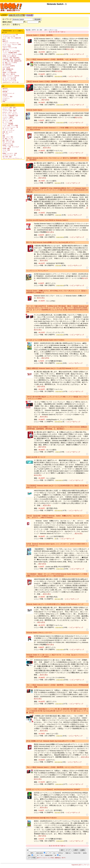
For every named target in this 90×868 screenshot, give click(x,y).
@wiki (85, 853)
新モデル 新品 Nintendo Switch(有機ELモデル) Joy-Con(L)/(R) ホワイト (51, 242)
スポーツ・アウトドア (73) (10, 48)
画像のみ (68, 853)
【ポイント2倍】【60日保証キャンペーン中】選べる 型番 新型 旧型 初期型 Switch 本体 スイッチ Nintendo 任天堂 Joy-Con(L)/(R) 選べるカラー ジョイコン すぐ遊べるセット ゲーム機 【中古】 (57, 711)
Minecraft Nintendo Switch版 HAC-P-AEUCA (41, 818)
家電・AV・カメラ (7, 132)
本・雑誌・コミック (8, 139)
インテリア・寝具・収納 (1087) (11, 58)
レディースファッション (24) (10, 35)
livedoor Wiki (77, 853)
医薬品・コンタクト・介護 (10, 153)
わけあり (5, 100)
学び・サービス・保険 (8, 142)
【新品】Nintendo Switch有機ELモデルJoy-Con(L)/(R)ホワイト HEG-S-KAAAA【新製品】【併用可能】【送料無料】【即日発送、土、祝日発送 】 (57, 428)
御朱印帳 (5, 92)
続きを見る (70, 49)
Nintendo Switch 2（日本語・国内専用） (40, 35)
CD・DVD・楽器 (7, 157)
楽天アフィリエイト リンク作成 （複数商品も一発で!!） (52, 858)
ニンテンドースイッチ (8, 93)
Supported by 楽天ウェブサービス (81, 865)
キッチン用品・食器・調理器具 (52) (12, 61)
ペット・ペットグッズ (8, 130)
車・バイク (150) (7, 71)
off (55, 855)
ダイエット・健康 (7, 121)
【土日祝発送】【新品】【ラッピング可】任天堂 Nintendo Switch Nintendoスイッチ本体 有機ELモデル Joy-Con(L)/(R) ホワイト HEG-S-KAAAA (57, 575)
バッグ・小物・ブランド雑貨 (10, 125)
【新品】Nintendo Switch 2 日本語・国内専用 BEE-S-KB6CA (47, 81)
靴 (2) (4, 40)
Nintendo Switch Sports (34, 110)
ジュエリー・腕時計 (8, 117)
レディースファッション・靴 (10, 127)
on (60, 855)
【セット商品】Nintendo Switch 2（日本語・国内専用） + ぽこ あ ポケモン (52, 59)
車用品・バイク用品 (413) (9, 72)
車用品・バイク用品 (8, 145)
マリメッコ (6, 90)
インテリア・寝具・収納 (9, 107)
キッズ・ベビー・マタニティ (10, 114)
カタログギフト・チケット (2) (10, 82)
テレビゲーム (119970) (9, 66)
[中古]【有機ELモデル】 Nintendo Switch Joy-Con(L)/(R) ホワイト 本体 (51, 741)
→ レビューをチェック (76, 54)
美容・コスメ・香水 (8, 137)
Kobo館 (30, 15)
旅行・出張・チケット (8, 140)
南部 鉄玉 (5, 88)
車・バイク (6, 134)
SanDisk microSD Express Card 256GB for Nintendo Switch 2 (47, 220)
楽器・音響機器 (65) (8, 69)
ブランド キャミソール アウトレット (12, 158)
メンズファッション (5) (9, 36)
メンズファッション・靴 (9, 155)
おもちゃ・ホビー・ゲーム (10, 109)
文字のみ (60, 853)
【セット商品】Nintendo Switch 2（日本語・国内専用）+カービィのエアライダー (54, 767)
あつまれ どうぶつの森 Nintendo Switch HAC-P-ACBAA (45, 340)
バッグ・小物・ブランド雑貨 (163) (12, 38)
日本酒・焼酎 (6, 148)
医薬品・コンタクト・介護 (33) (11, 76)
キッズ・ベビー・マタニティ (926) (12, 44)
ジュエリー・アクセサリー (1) (10, 43)
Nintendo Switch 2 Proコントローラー (39, 633)
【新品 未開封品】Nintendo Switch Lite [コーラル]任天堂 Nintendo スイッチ (52, 368)
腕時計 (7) (5, 41)
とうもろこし (6, 98)
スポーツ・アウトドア (8, 119)
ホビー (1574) (6, 68)
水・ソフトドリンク (8, 122)
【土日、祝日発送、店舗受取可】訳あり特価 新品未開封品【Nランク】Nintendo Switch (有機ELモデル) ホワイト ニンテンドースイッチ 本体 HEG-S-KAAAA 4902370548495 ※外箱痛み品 (57, 190)
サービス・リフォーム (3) (9, 81)
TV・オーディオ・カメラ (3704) (11, 51)
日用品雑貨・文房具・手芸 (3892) (11, 59)
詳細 (37, 853)
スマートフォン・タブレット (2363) (12, 54)
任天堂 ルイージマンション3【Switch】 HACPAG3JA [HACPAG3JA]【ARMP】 (53, 789)
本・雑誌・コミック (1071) (10, 63)
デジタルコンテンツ (8, 144)
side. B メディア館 (17, 15)
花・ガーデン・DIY (8, 129)
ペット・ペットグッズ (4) (9, 77)
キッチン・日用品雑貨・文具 (10, 116)
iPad (4, 101)
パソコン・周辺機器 (8, 124)
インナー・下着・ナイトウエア (11, 147)
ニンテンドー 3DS (7, 97)
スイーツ (5, 152)
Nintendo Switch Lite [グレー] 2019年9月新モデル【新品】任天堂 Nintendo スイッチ (55, 604)
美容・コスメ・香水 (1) (9, 74)
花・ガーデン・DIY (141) (9, 79)
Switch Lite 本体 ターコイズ (36, 457)
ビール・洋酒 (6, 150)
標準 (32, 853)
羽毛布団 (5, 95)
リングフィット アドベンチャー (37, 271)
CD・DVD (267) (7, 64)
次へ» (63, 32)
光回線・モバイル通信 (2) (9, 56)
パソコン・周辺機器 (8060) (10, 53)
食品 (4, 135)
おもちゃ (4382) (7, 46)
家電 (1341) (6, 49)
